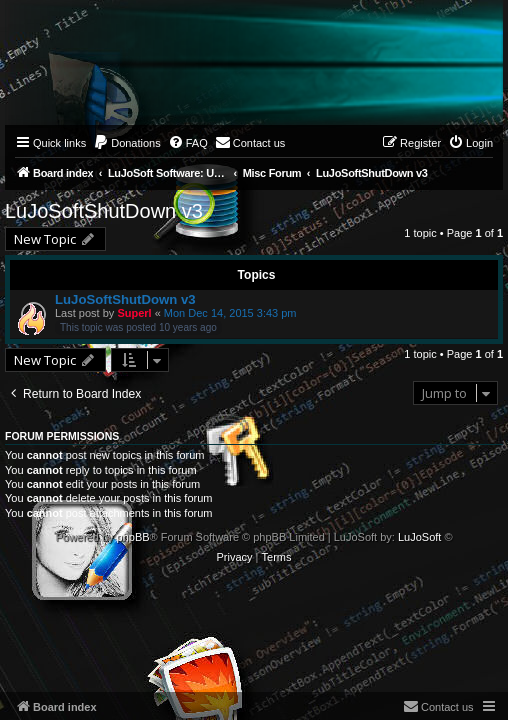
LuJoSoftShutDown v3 (104, 211)
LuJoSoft (419, 537)
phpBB (133, 537)
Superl (134, 313)
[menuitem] (127, 143)
